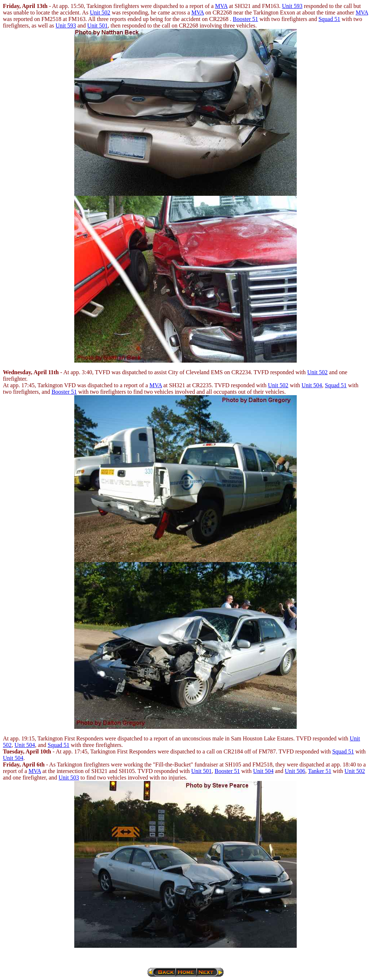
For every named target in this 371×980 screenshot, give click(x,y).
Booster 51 (246, 19)
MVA (221, 6)
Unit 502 (100, 12)
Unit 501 (97, 26)
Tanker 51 (320, 771)
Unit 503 (69, 778)
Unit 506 (295, 771)
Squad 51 (329, 19)
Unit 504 (312, 385)
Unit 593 (292, 6)
